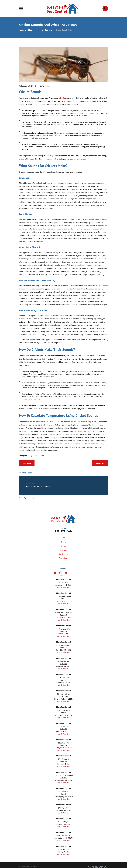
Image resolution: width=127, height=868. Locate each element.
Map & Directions (64, 587)
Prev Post (27, 463)
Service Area (64, 554)
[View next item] (33, 498)
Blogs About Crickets (36, 456)
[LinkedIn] (72, 573)
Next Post (100, 463)
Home (64, 542)
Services (64, 550)
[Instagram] (61, 573)
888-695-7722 (64, 531)
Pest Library (64, 558)
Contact (64, 546)
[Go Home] (21, 30)
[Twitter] (66, 573)
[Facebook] (55, 573)
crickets (62, 98)
